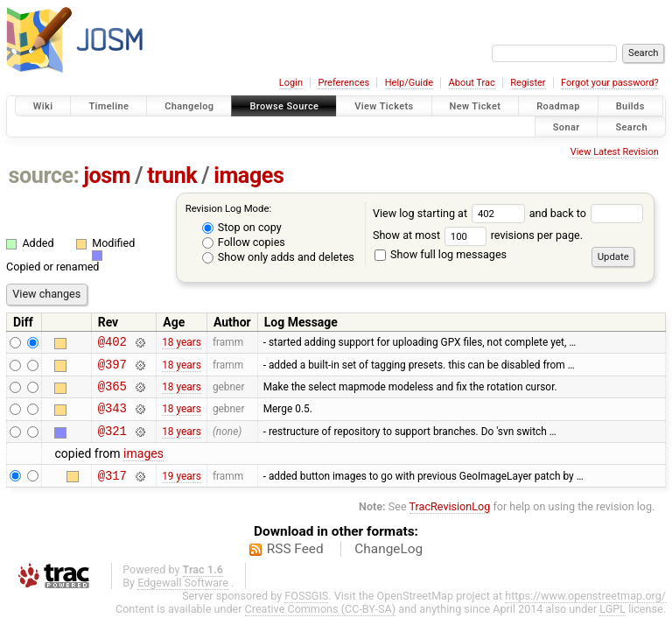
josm (107, 176)
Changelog (189, 106)
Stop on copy (242, 227)
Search (631, 126)
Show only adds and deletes (278, 257)
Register (528, 83)
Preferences (343, 83)
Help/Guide (409, 83)
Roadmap (558, 106)
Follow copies (244, 242)
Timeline (108, 106)
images (248, 176)
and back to (587, 213)
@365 (112, 393)
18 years (182, 344)
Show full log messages (441, 254)
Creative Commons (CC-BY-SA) (321, 625)
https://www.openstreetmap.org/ (585, 611)
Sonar (567, 126)
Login (291, 83)
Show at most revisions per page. (478, 235)
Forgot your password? (610, 83)
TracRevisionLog (450, 522)
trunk (172, 176)
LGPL (612, 625)
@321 (112, 443)
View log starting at (451, 213)
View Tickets (384, 106)
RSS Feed (295, 565)
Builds (630, 106)
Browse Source (284, 106)
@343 (112, 418)
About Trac (472, 83)
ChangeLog (388, 565)
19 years (182, 490)
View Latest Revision (615, 152)
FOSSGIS (306, 611)
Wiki (43, 106)
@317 (112, 491)
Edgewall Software (183, 598)
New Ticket (476, 106)
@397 (112, 369)
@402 (112, 344)
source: (44, 176)
